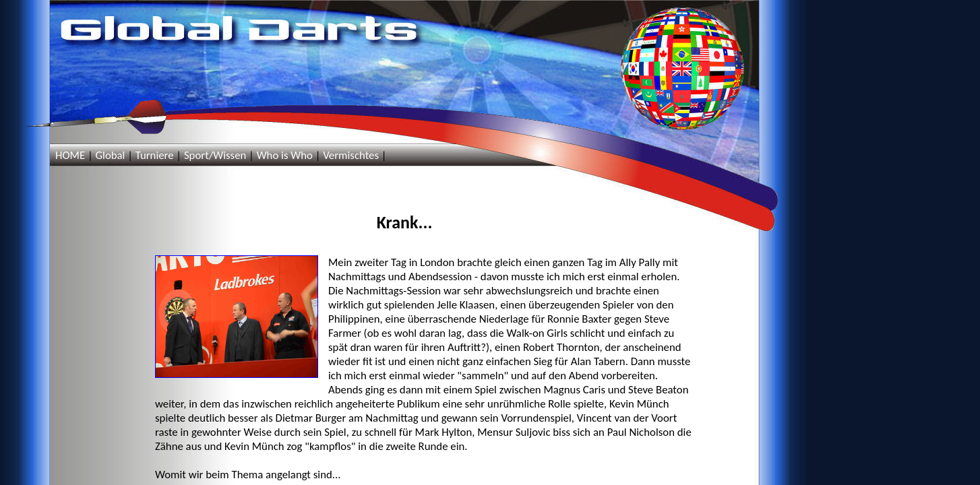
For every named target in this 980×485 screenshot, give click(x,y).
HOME (70, 155)
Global (110, 155)
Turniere (155, 155)
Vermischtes (351, 155)
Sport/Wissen (215, 155)
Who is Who (285, 155)
